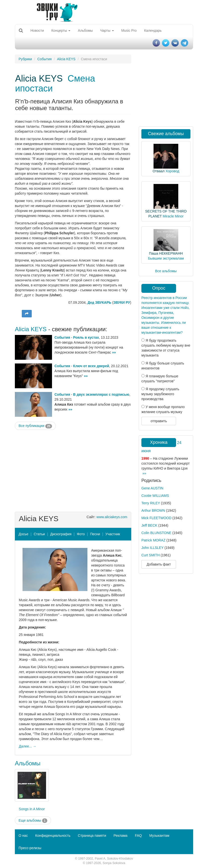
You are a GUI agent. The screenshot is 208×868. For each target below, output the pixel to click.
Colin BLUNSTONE (156, 533)
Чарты (107, 30)
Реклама (120, 836)
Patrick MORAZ (153, 540)
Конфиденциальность (53, 836)
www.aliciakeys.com (112, 517)
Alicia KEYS (66, 59)
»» (114, 352)
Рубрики (25, 59)
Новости (37, 30)
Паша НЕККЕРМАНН (166, 253)
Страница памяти (92, 836)
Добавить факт (159, 564)
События (45, 59)
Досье (24, 534)
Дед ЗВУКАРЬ (100, 302)
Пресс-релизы (30, 848)
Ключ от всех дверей (91, 366)
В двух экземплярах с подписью (101, 394)
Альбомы (85, 30)
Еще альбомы (33, 821)
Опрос (159, 288)
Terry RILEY (151, 503)
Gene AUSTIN (152, 488)
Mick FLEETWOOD (156, 518)
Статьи (39, 534)
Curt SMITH (151, 555)
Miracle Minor (173, 216)
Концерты (61, 30)
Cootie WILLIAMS (155, 496)
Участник (113, 534)
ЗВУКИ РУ (122, 302)
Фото (81, 534)
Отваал (158, 171)
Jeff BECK (149, 525)
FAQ (138, 836)
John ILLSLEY (152, 548)
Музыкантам (159, 836)
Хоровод (172, 171)
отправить (159, 421)
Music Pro (129, 30)
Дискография (61, 534)
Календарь (153, 30)
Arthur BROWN (153, 510)
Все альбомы (166, 271)
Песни (95, 534)
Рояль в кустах (86, 337)
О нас (23, 836)
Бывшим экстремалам (166, 258)
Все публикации (35, 426)
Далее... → (28, 746)
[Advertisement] (73, 470)
